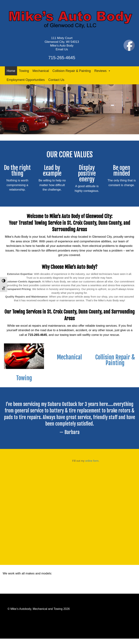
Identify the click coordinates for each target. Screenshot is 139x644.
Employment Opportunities (26, 80)
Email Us (62, 49)
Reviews (103, 71)
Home (11, 71)
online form (92, 461)
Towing (24, 71)
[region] (69, 109)
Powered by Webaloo (21, 601)
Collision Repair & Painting (72, 71)
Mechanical (41, 71)
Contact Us (56, 80)
